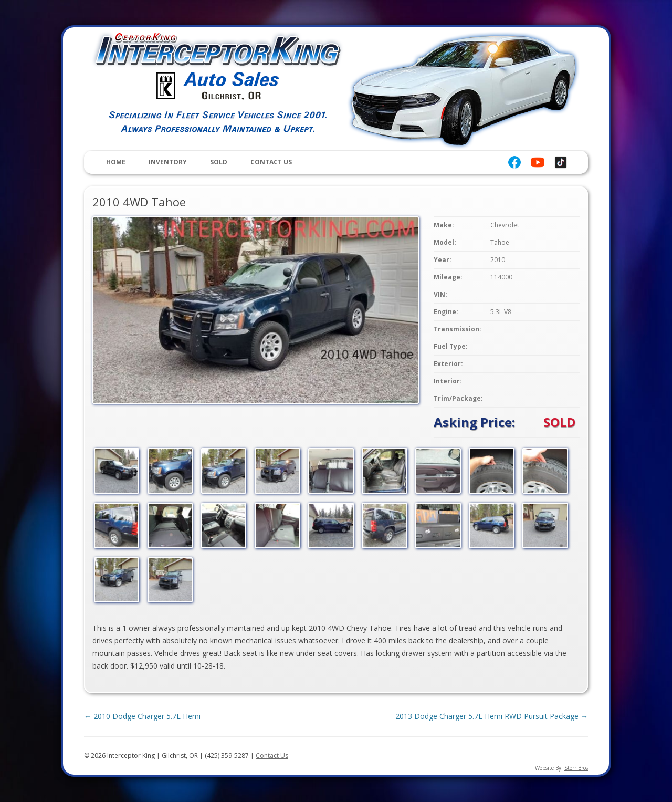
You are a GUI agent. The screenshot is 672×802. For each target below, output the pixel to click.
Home (116, 162)
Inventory (168, 162)
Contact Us (271, 162)
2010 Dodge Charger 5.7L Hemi (142, 716)
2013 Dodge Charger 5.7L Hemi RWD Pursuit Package (492, 716)
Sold (219, 162)
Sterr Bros (576, 768)
